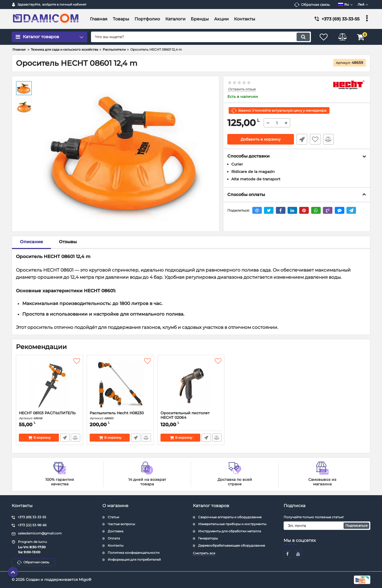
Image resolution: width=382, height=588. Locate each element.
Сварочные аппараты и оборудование (230, 517)
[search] (201, 37)
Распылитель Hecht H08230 (120, 415)
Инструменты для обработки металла (230, 531)
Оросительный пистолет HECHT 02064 (191, 418)
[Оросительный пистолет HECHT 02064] (191, 384)
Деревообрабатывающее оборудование (232, 545)
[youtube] (298, 554)
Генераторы (208, 538)
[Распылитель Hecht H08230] (120, 384)
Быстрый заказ (302, 139)
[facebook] (288, 554)
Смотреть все (204, 553)
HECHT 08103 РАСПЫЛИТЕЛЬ (49, 415)
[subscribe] (327, 526)
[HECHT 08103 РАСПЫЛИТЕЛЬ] (49, 384)
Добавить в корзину (261, 139)
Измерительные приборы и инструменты (232, 524)
